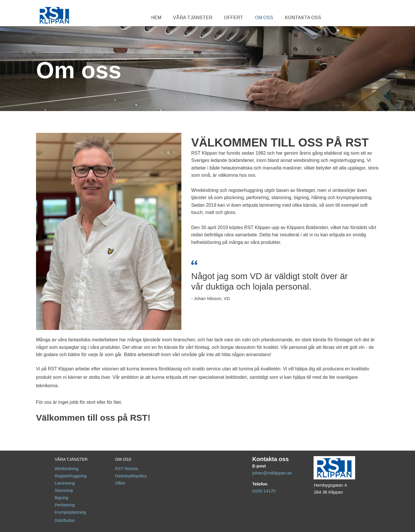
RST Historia (127, 469)
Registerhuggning (71, 476)
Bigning (61, 498)
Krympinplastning (70, 512)
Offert (120, 483)
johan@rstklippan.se (272, 473)
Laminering (65, 483)
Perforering (65, 505)
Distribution (65, 520)
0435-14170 (264, 491)
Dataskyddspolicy (131, 476)
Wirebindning (67, 469)
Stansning (64, 490)
